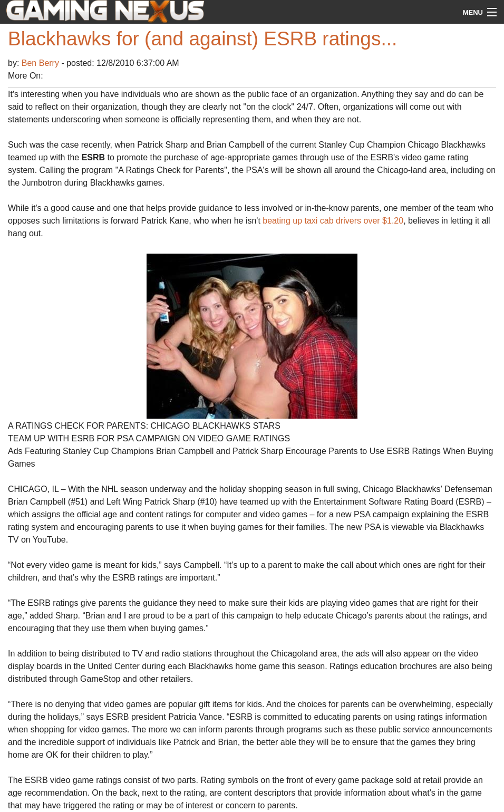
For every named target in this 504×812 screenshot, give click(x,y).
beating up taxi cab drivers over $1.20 (333, 221)
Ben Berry (42, 63)
